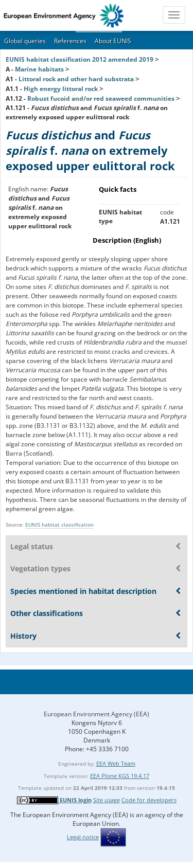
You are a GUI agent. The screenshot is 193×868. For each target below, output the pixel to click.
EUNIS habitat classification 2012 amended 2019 (80, 59)
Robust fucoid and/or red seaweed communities (101, 98)
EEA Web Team (116, 763)
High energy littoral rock (61, 89)
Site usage (107, 800)
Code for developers (149, 800)
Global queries (25, 41)
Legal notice (83, 837)
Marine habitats (39, 69)
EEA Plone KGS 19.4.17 (120, 776)
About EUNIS (113, 41)
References (70, 41)
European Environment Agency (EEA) (97, 714)
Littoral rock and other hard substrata (76, 79)
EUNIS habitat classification (59, 525)
